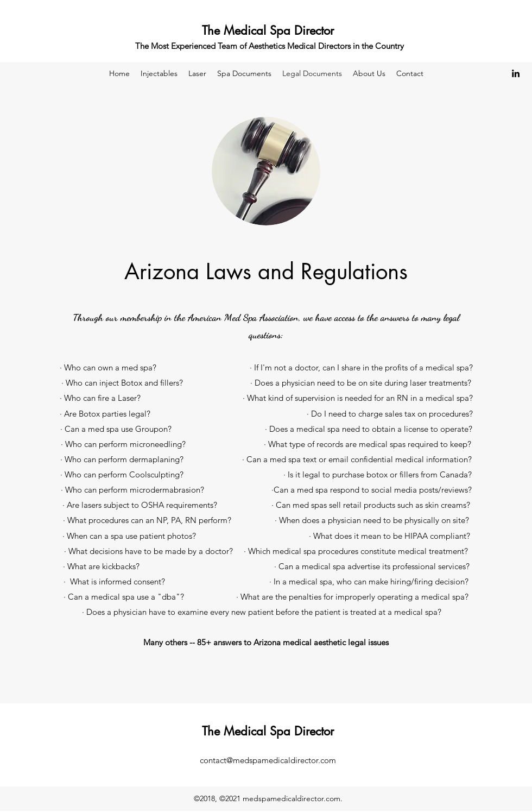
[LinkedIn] (516, 73)
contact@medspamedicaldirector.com (268, 760)
